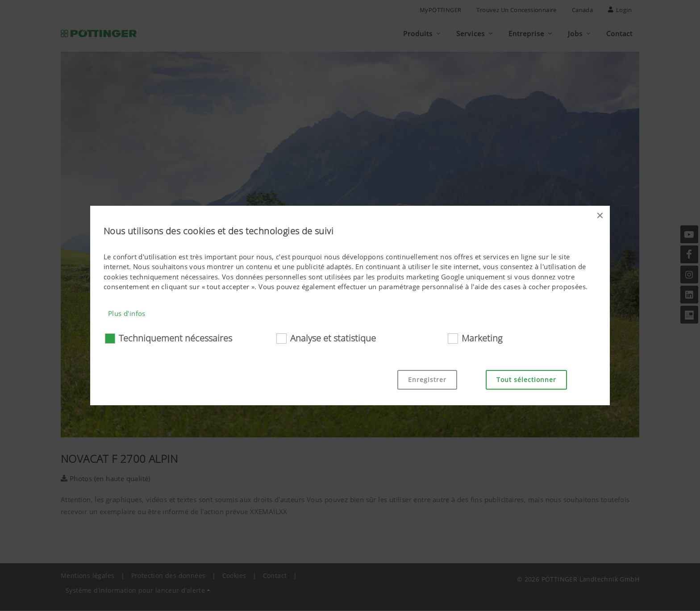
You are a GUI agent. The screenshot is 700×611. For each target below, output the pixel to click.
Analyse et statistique (333, 338)
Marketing (482, 338)
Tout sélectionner (526, 380)
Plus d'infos (127, 313)
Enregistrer (427, 380)
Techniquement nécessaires (175, 338)
